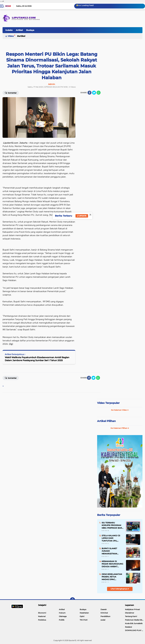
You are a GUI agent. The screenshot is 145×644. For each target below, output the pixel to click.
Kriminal (104, 613)
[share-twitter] (94, 93)
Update (82, 216)
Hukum (62, 613)
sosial (103, 620)
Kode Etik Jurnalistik (134, 623)
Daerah (104, 609)
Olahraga (63, 616)
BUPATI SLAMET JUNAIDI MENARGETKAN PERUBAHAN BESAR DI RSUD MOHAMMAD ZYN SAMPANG (112, 551)
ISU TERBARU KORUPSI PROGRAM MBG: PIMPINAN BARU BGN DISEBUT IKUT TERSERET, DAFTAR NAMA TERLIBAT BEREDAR (113, 525)
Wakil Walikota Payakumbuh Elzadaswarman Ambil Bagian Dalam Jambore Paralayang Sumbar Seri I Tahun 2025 (37, 359)
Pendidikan (105, 616)
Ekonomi (42, 613)
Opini (82, 616)
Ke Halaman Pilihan (120, 428)
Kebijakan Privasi (132, 609)
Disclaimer (130, 613)
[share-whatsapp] (99, 93)
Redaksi (128, 627)
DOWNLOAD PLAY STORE (135, 630)
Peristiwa (42, 620)
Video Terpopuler (108, 403)
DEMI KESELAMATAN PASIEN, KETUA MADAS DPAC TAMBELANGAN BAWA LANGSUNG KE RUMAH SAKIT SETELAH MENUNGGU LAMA (112, 577)
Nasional (42, 616)
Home (8, 6)
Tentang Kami (131, 616)
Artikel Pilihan (106, 421)
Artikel (19, 30)
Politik (62, 620)
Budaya (30, 30)
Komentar (11, 93)
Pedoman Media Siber (134, 620)
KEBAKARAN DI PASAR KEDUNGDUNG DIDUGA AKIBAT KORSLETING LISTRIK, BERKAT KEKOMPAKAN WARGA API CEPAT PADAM (112, 564)
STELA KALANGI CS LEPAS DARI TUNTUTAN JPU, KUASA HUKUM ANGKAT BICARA (111, 538)
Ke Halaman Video (120, 410)
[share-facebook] (89, 93)
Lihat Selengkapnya (120, 589)
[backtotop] (72, 600)
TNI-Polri (84, 620)
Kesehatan (84, 613)
